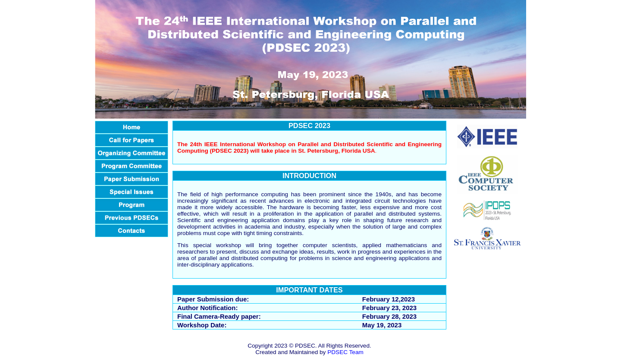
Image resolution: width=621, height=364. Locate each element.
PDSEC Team (345, 352)
